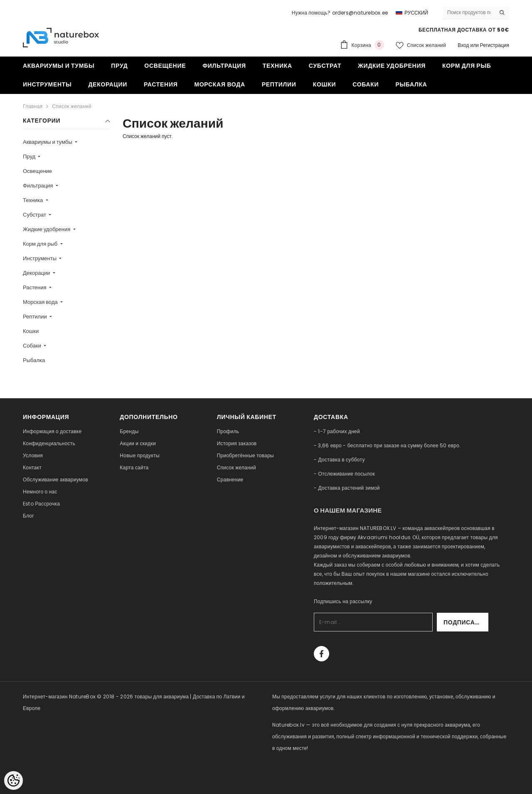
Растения (35, 287)
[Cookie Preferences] (14, 780)
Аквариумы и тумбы (48, 142)
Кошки (31, 331)
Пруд (30, 157)
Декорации (37, 273)
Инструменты (40, 258)
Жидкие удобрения (47, 229)
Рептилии (36, 317)
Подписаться (466, 622)
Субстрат (35, 215)
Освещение (37, 171)
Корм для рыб (41, 244)
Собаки (33, 346)
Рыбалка (34, 360)
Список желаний (71, 106)
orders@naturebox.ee (360, 13)
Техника (33, 200)
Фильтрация (39, 186)
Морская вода (41, 302)
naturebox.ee (289, 771)
